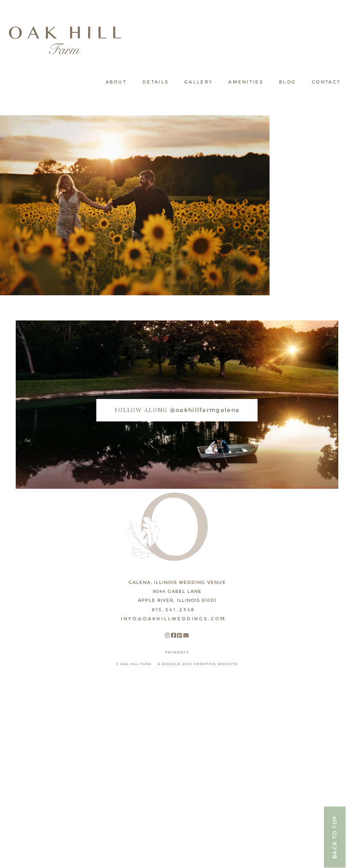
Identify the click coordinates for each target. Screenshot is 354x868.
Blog (288, 82)
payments (177, 652)
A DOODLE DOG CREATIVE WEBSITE (198, 664)
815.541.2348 (174, 610)
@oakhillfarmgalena (177, 410)
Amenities (246, 82)
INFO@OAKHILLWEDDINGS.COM (173, 619)
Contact (326, 82)
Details (155, 82)
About (116, 82)
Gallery (198, 82)
